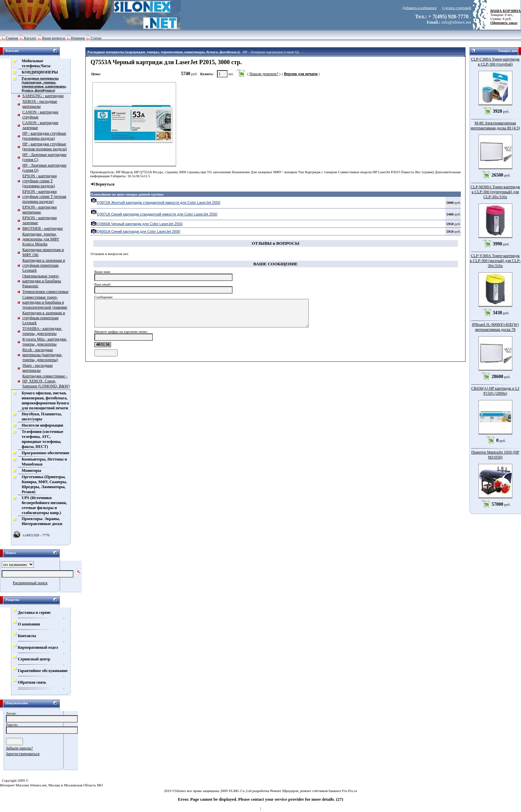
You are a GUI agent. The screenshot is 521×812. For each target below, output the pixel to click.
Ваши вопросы (54, 38)
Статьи (96, 38)
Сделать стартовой (457, 8)
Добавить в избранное (420, 8)
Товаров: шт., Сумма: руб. (504, 15)
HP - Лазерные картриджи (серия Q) (271, 52)
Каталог (30, 38)
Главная (12, 38)
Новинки (78, 38)
